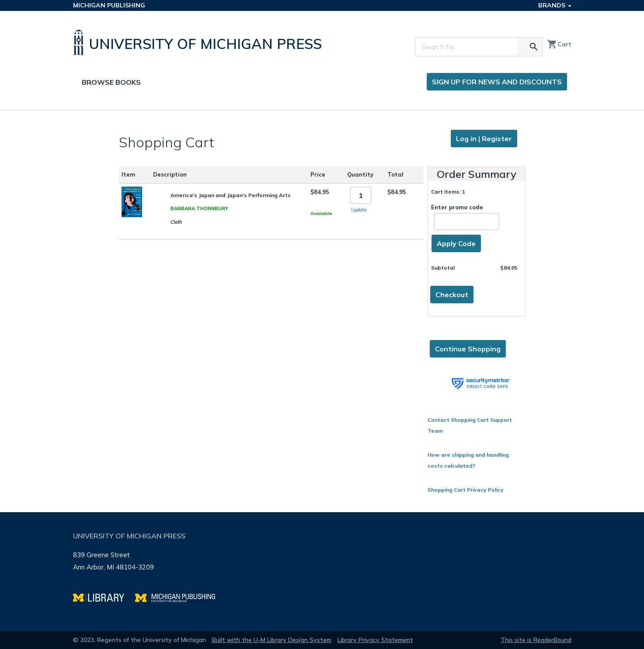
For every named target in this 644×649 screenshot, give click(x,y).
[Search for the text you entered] (534, 47)
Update (359, 210)
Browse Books (111, 82)
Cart (559, 44)
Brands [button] (555, 5)
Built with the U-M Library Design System (272, 640)
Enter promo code (465, 217)
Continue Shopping (468, 349)
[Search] (466, 47)
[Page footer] (322, 572)
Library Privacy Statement (375, 640)
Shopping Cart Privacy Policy (466, 490)
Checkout (452, 295)
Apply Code (456, 243)
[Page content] (322, 311)
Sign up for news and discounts (497, 82)
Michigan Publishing (109, 5)
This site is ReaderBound (536, 640)
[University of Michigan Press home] (200, 42)
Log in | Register (484, 139)
